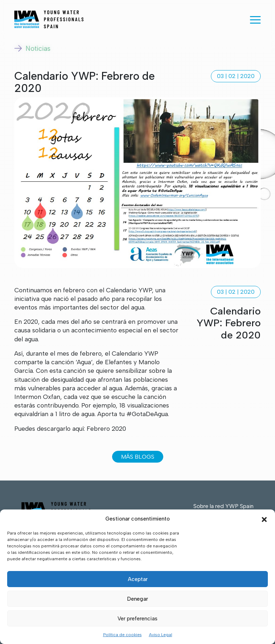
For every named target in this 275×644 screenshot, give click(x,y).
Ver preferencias (137, 619)
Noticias (32, 48)
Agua (84, 362)
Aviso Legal (161, 635)
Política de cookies (122, 635)
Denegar (137, 599)
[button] (264, 519)
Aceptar (138, 579)
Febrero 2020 (106, 428)
